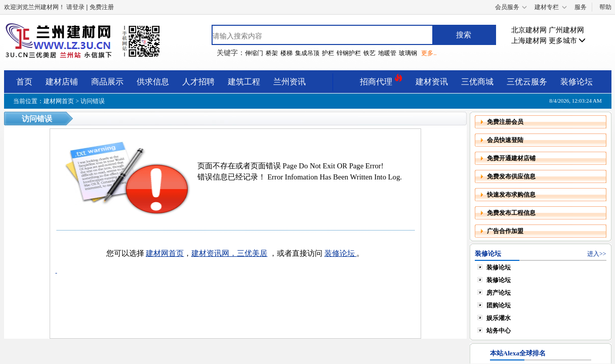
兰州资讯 (290, 82)
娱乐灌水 (499, 318)
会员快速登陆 (505, 140)
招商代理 (381, 80)
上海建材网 (529, 41)
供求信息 (153, 82)
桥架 (272, 53)
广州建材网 (566, 30)
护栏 (328, 53)
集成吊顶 (307, 53)
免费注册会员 (505, 122)
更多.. (429, 53)
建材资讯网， (214, 253)
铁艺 (370, 53)
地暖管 (387, 53)
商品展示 (107, 82)
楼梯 (286, 53)
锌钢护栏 (349, 53)
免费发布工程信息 (511, 213)
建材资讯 (432, 82)
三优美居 (252, 253)
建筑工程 (244, 82)
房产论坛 (499, 293)
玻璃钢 (408, 53)
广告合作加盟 (505, 231)
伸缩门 (254, 53)
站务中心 (499, 331)
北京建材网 (529, 30)
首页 (24, 82)
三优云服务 (527, 82)
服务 (581, 7)
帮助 (605, 7)
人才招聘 (198, 82)
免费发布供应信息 (511, 176)
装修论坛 (577, 82)
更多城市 (567, 41)
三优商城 (477, 82)
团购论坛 (499, 305)
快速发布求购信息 (511, 195)
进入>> (597, 254)
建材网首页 (59, 101)
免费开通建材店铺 (511, 158)
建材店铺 (62, 82)
